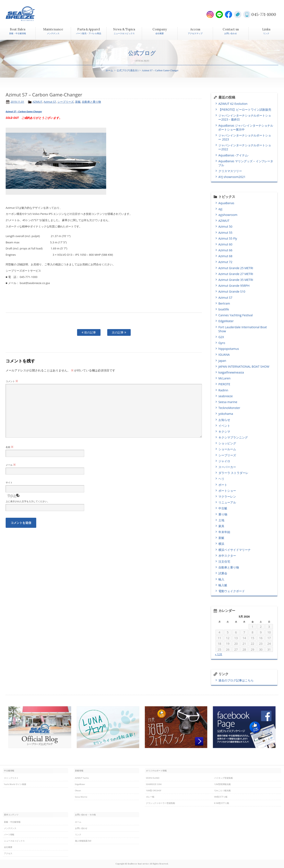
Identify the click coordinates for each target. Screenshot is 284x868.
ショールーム (227, 449)
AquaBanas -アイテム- (234, 155)
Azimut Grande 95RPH (234, 286)
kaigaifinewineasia (231, 372)
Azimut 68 (225, 256)
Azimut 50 (225, 226)
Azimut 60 (225, 244)
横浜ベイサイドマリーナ (235, 550)
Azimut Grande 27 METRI (236, 274)
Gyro (222, 343)
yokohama (226, 414)
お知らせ (224, 420)
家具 (221, 526)
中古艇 (223, 508)
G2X (221, 337)
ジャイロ (224, 461)
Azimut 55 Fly (228, 238)
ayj (220, 209)
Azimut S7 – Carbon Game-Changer (24, 112)
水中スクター (227, 556)
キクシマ (224, 431)
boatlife (224, 309)
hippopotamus (229, 349)
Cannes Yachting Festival (236, 315)
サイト (9, 482)
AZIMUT (37, 102)
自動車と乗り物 (91, 102)
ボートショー (227, 491)
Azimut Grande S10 (232, 291)
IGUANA (224, 355)
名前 (10, 447)
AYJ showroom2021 (232, 177)
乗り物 (223, 514)
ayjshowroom (228, 215)
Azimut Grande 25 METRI (236, 268)
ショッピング (227, 443)
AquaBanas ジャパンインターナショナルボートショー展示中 (246, 127)
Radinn (223, 390)
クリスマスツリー (230, 171)
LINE (219, 14)
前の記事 (89, 332)
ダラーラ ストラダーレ (234, 473)
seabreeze (226, 396)
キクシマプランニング (233, 437)
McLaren (225, 378)
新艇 (78, 102)
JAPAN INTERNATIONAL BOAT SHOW (244, 367)
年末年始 (224, 532)
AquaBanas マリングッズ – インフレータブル (246, 163)
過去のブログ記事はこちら (236, 680)
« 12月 (219, 654)
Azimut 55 (225, 233)
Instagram (210, 14)
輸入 (221, 579)
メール (11, 465)
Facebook (228, 14)
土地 (221, 520)
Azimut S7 (50, 102)
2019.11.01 (17, 102)
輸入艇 (223, 585)
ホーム (109, 70)
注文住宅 (224, 561)
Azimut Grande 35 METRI (236, 280)
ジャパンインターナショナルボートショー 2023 (245, 137)
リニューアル (227, 502)
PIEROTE (224, 384)
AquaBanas (226, 203)
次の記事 (119, 332)
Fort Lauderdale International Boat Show (242, 329)
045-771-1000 (264, 14)
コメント (12, 381)
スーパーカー (227, 467)
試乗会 (223, 573)
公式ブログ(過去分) (128, 70)
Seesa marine (228, 402)
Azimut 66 (225, 250)
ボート (223, 485)
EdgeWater (226, 321)
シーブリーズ (66, 102)
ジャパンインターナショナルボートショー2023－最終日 (245, 117)
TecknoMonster (229, 408)
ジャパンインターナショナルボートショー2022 (245, 147)
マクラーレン (227, 496)
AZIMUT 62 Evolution (233, 104)
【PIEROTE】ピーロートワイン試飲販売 (246, 110)
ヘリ (221, 479)
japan (222, 361)
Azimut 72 (225, 262)
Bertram (224, 303)
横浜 (221, 544)
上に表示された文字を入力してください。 (28, 501)
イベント (224, 426)
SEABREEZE (28, 14)
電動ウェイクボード (232, 591)
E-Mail (238, 14)
